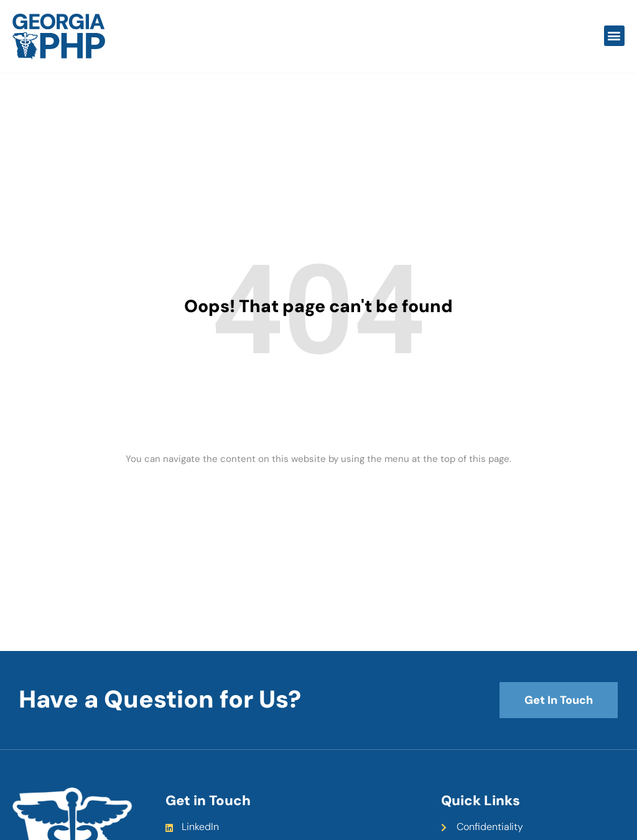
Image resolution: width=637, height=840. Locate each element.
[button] (614, 36)
